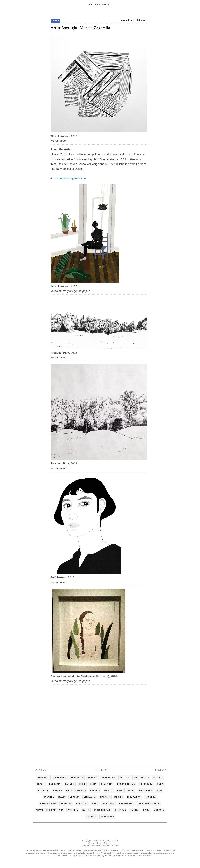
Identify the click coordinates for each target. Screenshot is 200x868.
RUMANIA (73, 810)
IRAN (159, 790)
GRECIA (109, 790)
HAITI (120, 790)
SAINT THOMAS (102, 810)
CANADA (70, 784)
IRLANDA (49, 797)
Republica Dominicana (133, 20)
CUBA (160, 784)
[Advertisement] (100, 737)
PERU (95, 803)
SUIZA (146, 810)
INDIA (131, 790)
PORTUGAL (109, 803)
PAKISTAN (66, 803)
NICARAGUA (134, 797)
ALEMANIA (43, 777)
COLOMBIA (107, 784)
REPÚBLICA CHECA (149, 803)
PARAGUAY (82, 803)
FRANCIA (95, 790)
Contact (92, 843)
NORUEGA (150, 797)
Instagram (40, 770)
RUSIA (86, 810)
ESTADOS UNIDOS (76, 790)
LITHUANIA (90, 797)
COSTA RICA (146, 784)
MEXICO (119, 797)
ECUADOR (43, 790)
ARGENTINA (60, 777)
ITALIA (62, 797)
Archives (101, 770)
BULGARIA (55, 784)
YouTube (105, 846)
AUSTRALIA (77, 777)
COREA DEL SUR (126, 784)
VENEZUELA (107, 816)
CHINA (93, 784)
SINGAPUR (120, 810)
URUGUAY (91, 816)
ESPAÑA (58, 790)
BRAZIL (41, 784)
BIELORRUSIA (141, 777)
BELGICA (125, 777)
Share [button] (55, 21)
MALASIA (105, 797)
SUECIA (135, 810)
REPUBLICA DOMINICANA (50, 810)
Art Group (115, 846)
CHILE (82, 784)
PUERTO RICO (127, 803)
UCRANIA (159, 810)
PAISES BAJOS (48, 803)
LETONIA (75, 797)
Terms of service (104, 843)
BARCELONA (108, 777)
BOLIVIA (158, 777)
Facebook (161, 770)
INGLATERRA (145, 790)
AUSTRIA (92, 777)
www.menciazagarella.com (70, 178)
